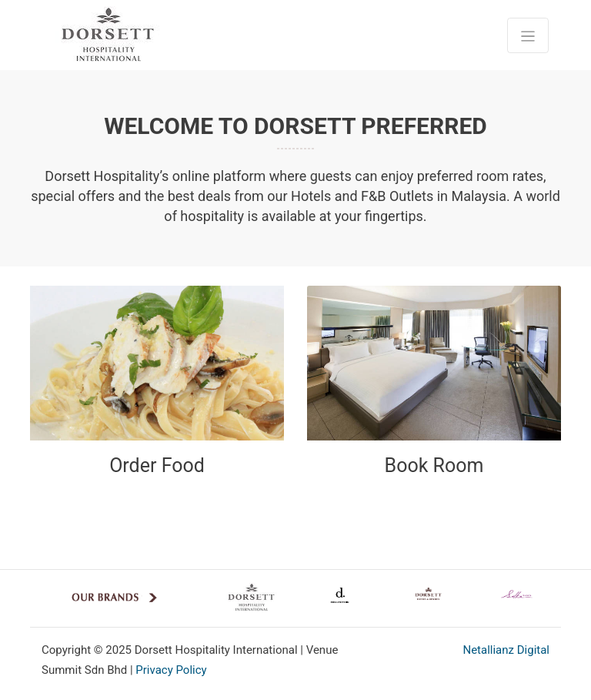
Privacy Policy (171, 670)
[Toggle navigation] (528, 35)
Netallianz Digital (506, 650)
